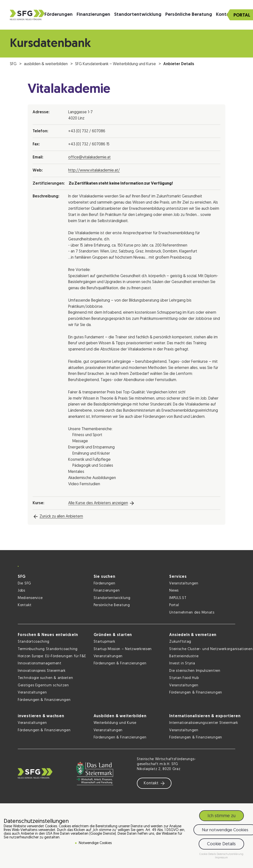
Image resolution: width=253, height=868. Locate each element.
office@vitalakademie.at (89, 157)
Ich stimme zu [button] (221, 817)
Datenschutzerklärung (230, 855)
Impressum (221, 859)
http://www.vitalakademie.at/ (94, 171)
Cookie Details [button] (221, 845)
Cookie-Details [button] (208, 855)
